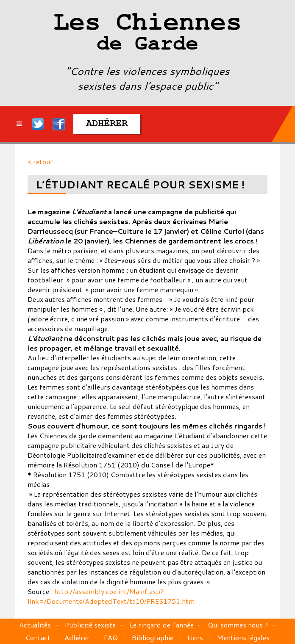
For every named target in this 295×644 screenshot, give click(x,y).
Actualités (35, 625)
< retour (40, 162)
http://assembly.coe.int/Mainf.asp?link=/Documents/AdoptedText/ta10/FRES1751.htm (111, 596)
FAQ (111, 637)
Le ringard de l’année (162, 625)
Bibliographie (153, 637)
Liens (195, 637)
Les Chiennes (147, 34)
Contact (38, 637)
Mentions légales (243, 637)
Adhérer (77, 637)
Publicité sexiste (90, 625)
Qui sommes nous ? (238, 625)
